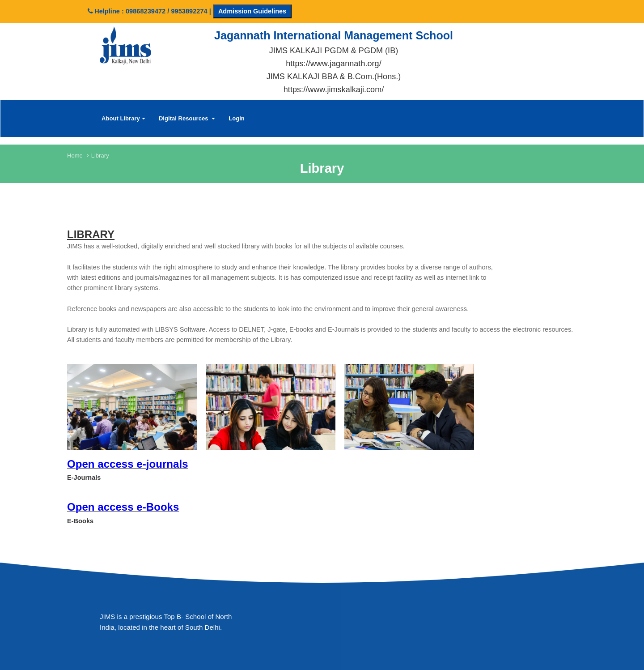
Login (237, 118)
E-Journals (84, 478)
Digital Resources (187, 118)
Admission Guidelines (252, 11)
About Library (123, 118)
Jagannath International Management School (334, 35)
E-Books (80, 521)
